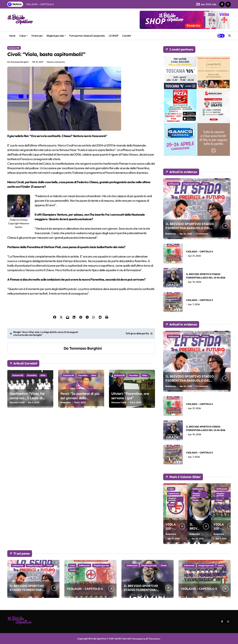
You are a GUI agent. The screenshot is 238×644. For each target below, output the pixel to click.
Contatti (126, 36)
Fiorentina (32, 379)
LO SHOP (114, 36)
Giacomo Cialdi (17, 406)
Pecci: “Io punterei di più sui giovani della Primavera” (80, 402)
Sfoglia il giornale (56, 36)
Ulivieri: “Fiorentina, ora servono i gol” (130, 399)
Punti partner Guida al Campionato (87, 36)
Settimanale (174, 184)
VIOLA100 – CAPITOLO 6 (199, 252)
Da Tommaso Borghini (18, 65)
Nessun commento (57, 65)
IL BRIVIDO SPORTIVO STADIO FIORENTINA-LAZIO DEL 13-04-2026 (141, 590)
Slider (43, 379)
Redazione (66, 406)
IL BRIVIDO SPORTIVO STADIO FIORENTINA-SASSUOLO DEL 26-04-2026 (188, 230)
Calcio (23, 36)
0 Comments (203, 234)
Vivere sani (37, 36)
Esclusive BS (14, 48)
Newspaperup (138, 639)
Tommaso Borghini (86, 352)
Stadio (205, 184)
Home (12, 36)
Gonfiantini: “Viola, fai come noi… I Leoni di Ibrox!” (27, 402)
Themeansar (155, 639)
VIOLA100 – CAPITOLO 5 (199, 300)
